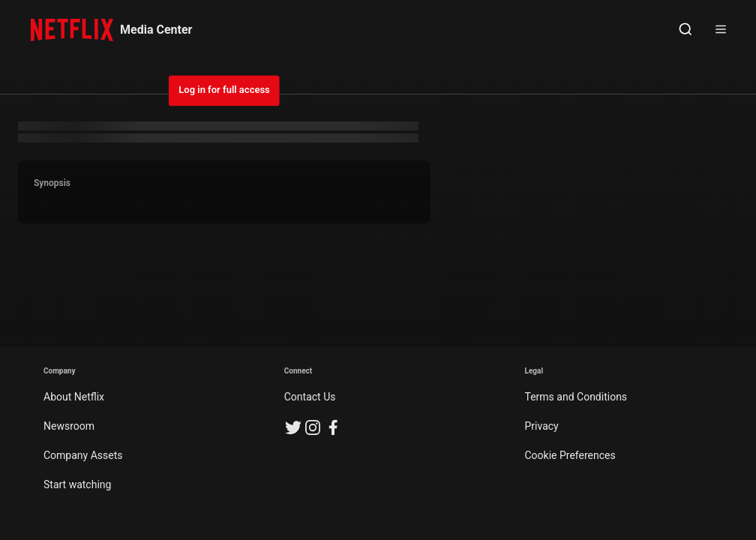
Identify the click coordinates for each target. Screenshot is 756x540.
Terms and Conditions (576, 397)
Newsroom (69, 426)
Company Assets (83, 455)
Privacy (542, 426)
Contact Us (310, 397)
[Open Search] (685, 30)
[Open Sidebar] (721, 30)
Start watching (77, 484)
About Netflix (74, 397)
